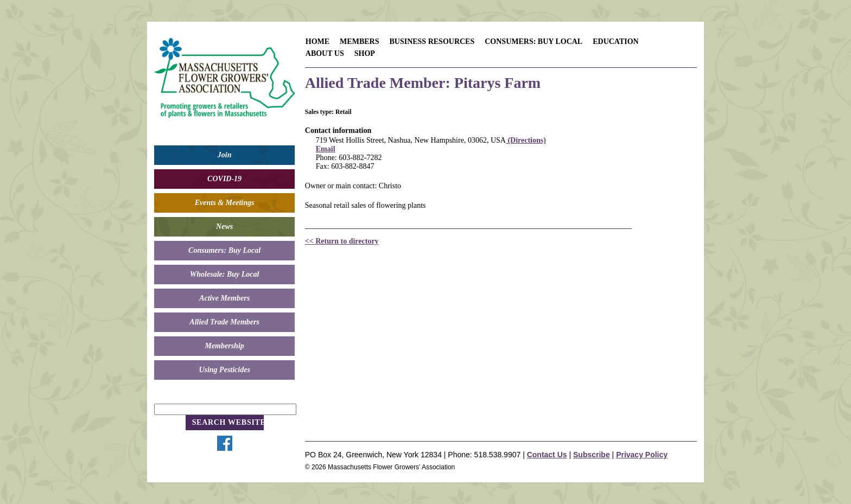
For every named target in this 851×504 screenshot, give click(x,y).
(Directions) (526, 140)
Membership (224, 346)
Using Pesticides (224, 370)
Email (326, 149)
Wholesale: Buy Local (225, 274)
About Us (325, 53)
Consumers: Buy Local (224, 250)
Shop (365, 53)
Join (225, 155)
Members (359, 42)
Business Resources (432, 42)
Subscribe (592, 455)
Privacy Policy (642, 455)
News (224, 227)
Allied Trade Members (224, 322)
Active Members (224, 298)
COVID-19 (224, 179)
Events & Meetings (225, 203)
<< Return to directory (342, 241)
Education (616, 42)
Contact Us (547, 455)
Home (317, 42)
